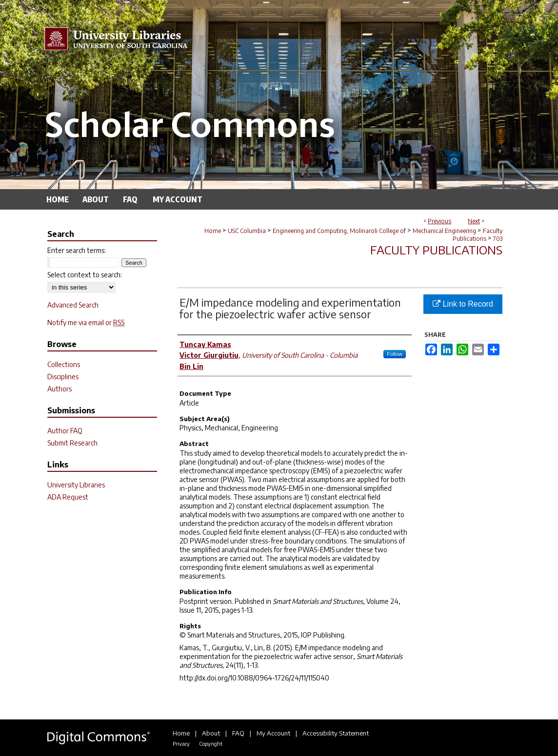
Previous (439, 221)
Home (213, 231)
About (211, 733)
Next (474, 221)
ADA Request (68, 497)
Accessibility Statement (336, 733)
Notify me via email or (86, 322)
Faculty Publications (478, 235)
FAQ (238, 733)
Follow (395, 354)
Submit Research (72, 443)
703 (498, 239)
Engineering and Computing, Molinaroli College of (339, 231)
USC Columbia (247, 231)
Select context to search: (85, 275)
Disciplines (63, 377)
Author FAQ (65, 431)
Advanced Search (73, 305)
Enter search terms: (77, 250)
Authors (60, 389)
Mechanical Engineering (444, 231)
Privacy (181, 744)
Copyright (211, 744)
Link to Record (463, 304)
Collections (64, 364)
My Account (273, 733)
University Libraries (76, 485)
